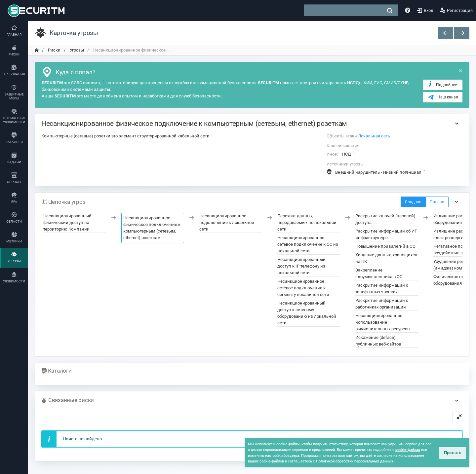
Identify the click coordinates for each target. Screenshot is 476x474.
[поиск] (390, 11)
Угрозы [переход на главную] (76, 50)
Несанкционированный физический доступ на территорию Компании (67, 222)
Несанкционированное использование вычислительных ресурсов (382, 322)
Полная (437, 202)
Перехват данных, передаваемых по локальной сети (307, 222)
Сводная (413, 202)
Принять (453, 453)
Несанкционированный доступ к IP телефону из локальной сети (301, 266)
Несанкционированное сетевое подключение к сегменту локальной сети (303, 288)
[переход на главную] (37, 50)
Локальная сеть (374, 136)
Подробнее (442, 85)
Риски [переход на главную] (54, 50)
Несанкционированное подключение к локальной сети (227, 222)
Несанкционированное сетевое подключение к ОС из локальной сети (308, 244)
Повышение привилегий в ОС (385, 246)
